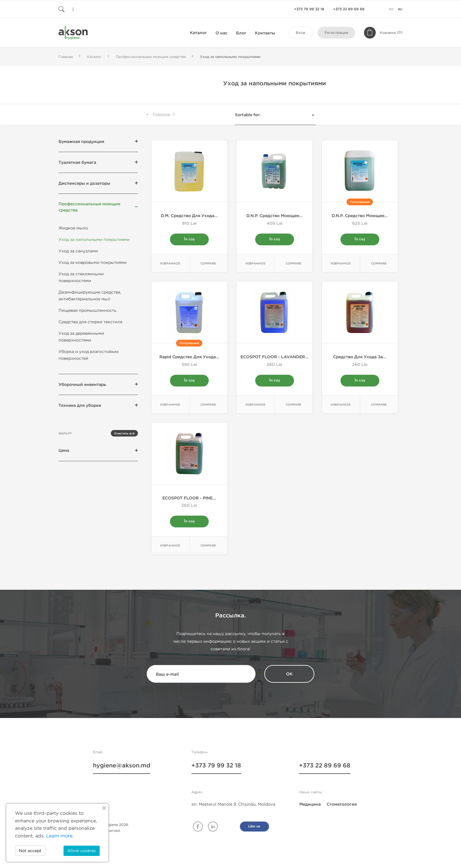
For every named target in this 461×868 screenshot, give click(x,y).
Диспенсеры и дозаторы (84, 183)
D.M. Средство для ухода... (189, 216)
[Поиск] (94, 9)
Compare (208, 264)
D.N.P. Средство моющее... (274, 216)
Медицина (310, 804)
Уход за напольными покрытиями (94, 240)
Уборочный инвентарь (82, 385)
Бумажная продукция (81, 142)
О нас (222, 33)
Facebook (198, 827)
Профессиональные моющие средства (89, 207)
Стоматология (342, 804)
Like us (254, 826)
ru (400, 9)
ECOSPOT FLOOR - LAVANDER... (274, 357)
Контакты (265, 33)
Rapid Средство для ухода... (189, 357)
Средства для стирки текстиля (90, 322)
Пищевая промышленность (87, 310)
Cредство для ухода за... (360, 357)
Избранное (170, 264)
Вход (300, 33)
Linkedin (213, 827)
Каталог (198, 33)
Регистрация (336, 33)
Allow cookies (82, 851)
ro (391, 9)
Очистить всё (124, 434)
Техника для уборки (80, 405)
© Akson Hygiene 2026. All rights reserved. (108, 828)
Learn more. (60, 836)
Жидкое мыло (73, 228)
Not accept (30, 851)
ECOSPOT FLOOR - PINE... (189, 498)
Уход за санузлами (78, 251)
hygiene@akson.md (122, 766)
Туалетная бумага (77, 163)
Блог (241, 33)
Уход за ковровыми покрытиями (93, 263)
